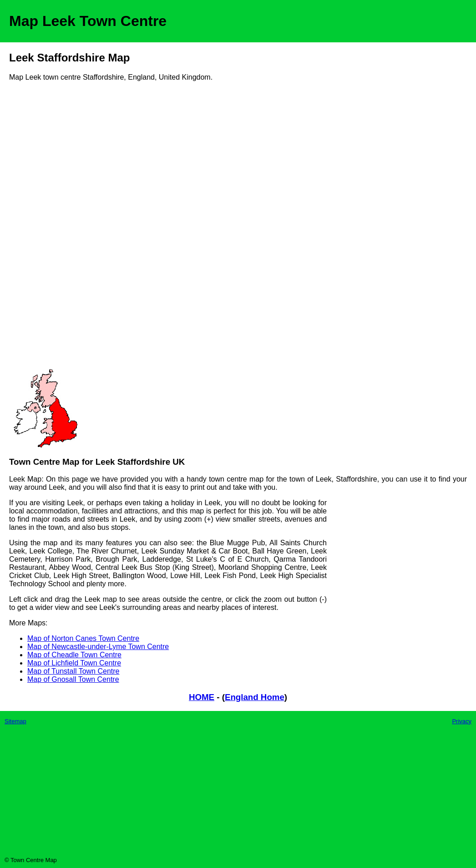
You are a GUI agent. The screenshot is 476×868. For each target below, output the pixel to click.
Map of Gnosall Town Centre (73, 679)
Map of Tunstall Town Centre (73, 671)
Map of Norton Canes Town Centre (83, 638)
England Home (255, 697)
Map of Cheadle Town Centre (74, 655)
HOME (202, 697)
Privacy (462, 721)
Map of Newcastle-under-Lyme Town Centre (98, 647)
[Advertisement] (46, 228)
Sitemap (15, 721)
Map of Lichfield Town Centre (74, 663)
